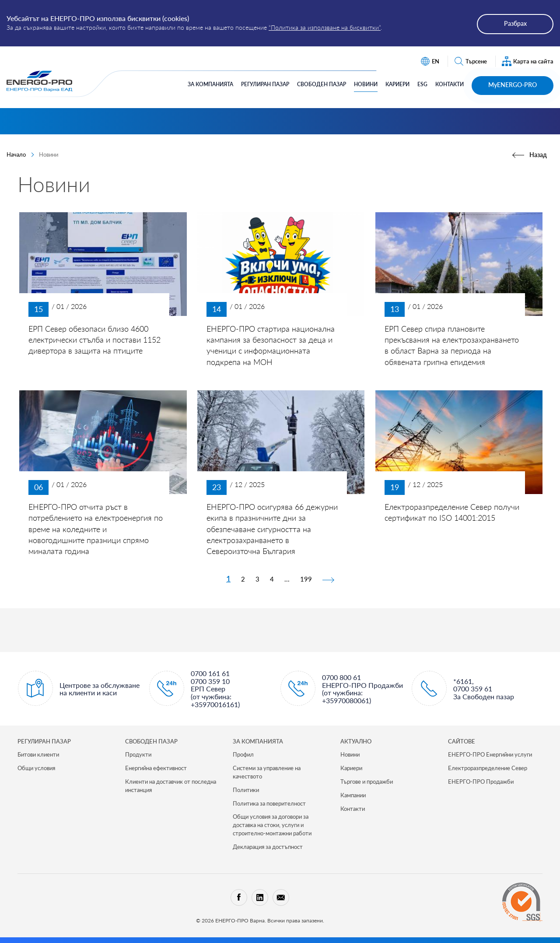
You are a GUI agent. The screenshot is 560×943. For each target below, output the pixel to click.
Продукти (138, 754)
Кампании (353, 795)
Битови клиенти (38, 754)
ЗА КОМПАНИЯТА (258, 741)
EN (430, 61)
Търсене (471, 61)
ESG (422, 84)
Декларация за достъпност (268, 847)
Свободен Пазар (322, 84)
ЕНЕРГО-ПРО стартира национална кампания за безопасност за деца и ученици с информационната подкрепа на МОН (271, 345)
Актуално (356, 741)
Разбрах (515, 23)
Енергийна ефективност (156, 768)
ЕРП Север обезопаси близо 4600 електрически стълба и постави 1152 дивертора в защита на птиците (94, 340)
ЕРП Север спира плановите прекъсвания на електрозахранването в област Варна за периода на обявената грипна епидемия (452, 345)
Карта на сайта (528, 61)
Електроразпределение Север (488, 768)
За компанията (210, 84)
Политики (246, 790)
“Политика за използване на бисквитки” (325, 27)
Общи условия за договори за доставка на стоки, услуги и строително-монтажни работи (272, 825)
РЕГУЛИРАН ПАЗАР (44, 741)
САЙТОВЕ (462, 741)
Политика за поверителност (269, 803)
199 (306, 579)
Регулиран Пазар (265, 84)
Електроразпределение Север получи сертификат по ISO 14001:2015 (452, 512)
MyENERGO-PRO (513, 85)
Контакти (450, 84)
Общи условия (36, 768)
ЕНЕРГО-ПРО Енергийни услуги (490, 754)
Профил (243, 754)
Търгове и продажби (367, 782)
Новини (366, 84)
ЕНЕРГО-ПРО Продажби (481, 782)
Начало (16, 154)
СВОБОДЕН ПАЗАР (151, 741)
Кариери (397, 84)
